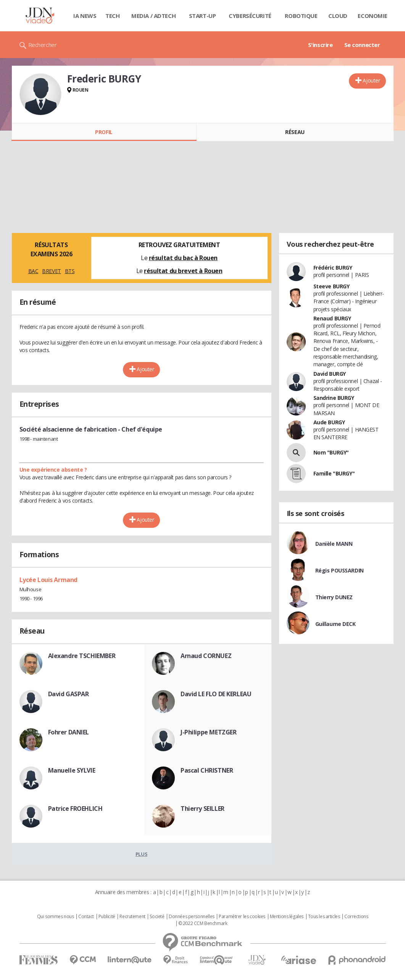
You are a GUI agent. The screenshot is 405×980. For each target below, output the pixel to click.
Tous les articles (324, 917)
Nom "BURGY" (331, 452)
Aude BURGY (329, 422)
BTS (70, 271)
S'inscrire (320, 45)
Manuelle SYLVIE (72, 770)
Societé (157, 917)
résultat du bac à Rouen (183, 258)
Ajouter (371, 80)
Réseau (295, 132)
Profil (104, 132)
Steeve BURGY (332, 286)
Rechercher (43, 45)
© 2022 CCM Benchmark (203, 923)
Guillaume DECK (336, 624)
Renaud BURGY (332, 318)
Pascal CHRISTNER (207, 770)
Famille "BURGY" (334, 473)
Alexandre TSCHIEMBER (82, 656)
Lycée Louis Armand (48, 580)
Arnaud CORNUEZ (206, 656)
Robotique (301, 16)
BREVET (51, 271)
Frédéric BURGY (333, 268)
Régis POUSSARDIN (340, 570)
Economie (373, 16)
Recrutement (132, 917)
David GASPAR (69, 694)
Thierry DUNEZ (334, 597)
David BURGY (330, 374)
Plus (141, 854)
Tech (112, 16)
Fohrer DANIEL (69, 732)
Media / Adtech (153, 16)
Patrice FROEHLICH (75, 809)
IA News (85, 16)
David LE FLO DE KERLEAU (216, 694)
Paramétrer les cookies (242, 917)
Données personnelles (192, 917)
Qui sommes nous (56, 917)
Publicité (107, 917)
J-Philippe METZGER (208, 732)
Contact (86, 917)
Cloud (338, 16)
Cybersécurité (250, 16)
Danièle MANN (334, 544)
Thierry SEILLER (202, 809)
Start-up (202, 16)
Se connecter (362, 45)
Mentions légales (287, 917)
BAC (33, 271)
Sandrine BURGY (334, 398)
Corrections (356, 917)
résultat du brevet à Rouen (183, 271)
